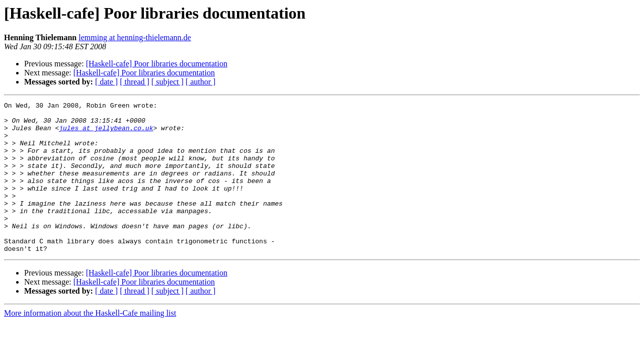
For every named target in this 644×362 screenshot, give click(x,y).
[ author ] (201, 82)
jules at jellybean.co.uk (106, 134)
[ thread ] (135, 82)
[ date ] (106, 82)
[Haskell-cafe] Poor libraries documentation (157, 64)
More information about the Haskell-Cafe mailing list (90, 343)
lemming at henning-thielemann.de (135, 37)
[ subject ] (168, 82)
